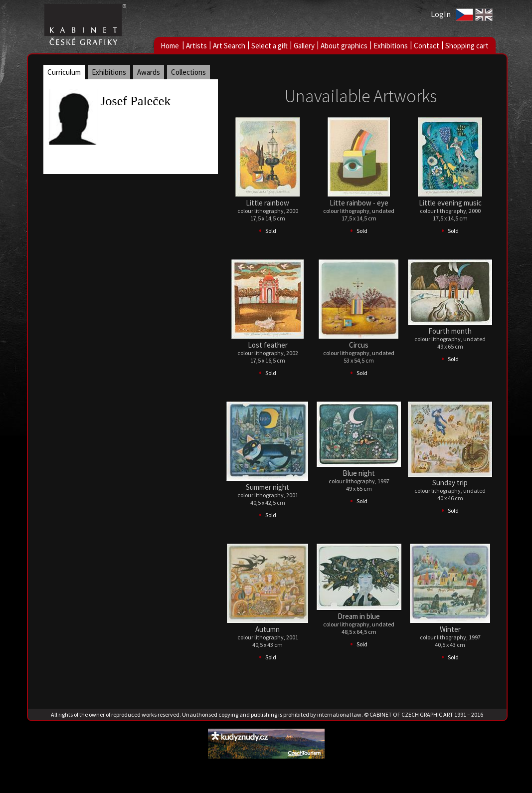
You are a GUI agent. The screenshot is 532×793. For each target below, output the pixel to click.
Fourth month (450, 331)
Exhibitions (391, 46)
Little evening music (450, 203)
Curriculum (64, 72)
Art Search (229, 46)
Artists (196, 46)
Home (170, 46)
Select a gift (269, 46)
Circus (359, 345)
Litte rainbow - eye (359, 203)
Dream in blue (359, 616)
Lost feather (268, 345)
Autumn (267, 629)
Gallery (304, 46)
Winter (450, 629)
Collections (188, 72)
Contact (427, 46)
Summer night (267, 487)
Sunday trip (450, 483)
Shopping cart (467, 46)
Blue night (359, 473)
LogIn (441, 14)
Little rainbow (267, 203)
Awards (149, 72)
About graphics (344, 46)
